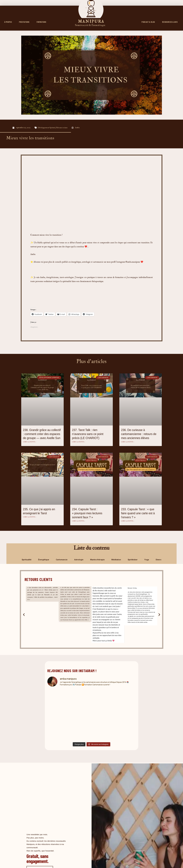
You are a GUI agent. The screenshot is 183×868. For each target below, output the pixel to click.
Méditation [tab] (116, 560)
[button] (24, 615)
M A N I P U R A (91, 21)
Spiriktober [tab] (133, 560)
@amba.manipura (133, 262)
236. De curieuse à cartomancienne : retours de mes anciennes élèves (139, 434)
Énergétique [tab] (44, 560)
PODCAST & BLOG (148, 22)
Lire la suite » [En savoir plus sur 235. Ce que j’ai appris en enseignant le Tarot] (30, 517)
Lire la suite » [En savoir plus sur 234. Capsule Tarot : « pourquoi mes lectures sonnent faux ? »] (79, 521)
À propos (8, 22)
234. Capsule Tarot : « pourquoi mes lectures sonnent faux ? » (87, 513)
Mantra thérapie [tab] (97, 560)
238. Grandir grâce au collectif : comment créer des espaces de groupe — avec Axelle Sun (42, 434)
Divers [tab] (159, 560)
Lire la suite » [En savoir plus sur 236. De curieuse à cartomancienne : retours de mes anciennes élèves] (128, 442)
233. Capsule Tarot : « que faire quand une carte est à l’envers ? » (138, 513)
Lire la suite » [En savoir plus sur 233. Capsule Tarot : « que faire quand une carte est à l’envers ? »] (128, 521)
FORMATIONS (41, 22)
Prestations (24, 22)
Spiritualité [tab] (27, 560)
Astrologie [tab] (79, 560)
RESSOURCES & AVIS (170, 22)
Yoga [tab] (147, 560)
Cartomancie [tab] (62, 560)
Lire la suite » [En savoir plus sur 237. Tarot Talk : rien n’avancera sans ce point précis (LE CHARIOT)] (79, 442)
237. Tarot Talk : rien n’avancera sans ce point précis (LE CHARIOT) (88, 434)
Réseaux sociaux (63, 128)
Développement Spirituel (47, 128)
